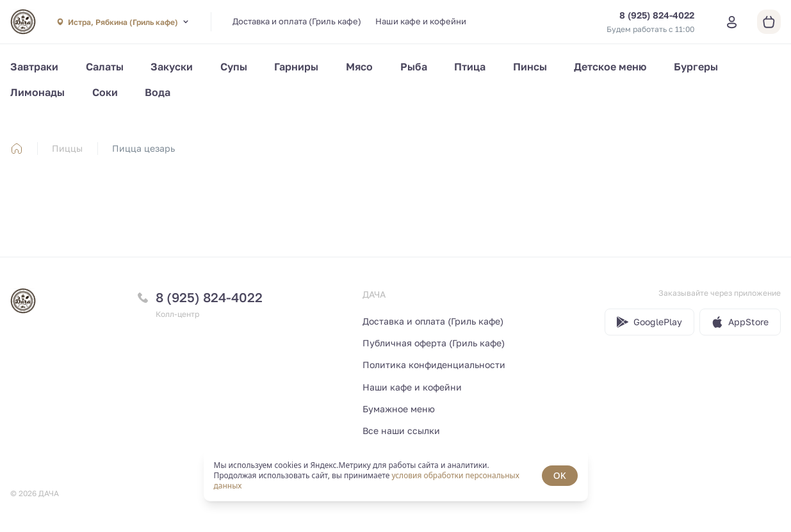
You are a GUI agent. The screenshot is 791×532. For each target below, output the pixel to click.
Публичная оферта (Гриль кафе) (434, 343)
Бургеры (696, 67)
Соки (105, 92)
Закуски (172, 67)
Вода (158, 92)
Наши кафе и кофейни (421, 21)
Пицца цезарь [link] (143, 148)
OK (560, 475)
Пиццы (67, 148)
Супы (234, 67)
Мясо (359, 67)
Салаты (105, 67)
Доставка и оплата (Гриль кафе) (297, 21)
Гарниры (296, 67)
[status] (396, 476)
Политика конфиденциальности (434, 365)
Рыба (414, 67)
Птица (470, 67)
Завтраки (34, 67)
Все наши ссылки (401, 431)
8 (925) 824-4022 (209, 297)
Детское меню (610, 67)
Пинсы (530, 67)
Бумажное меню (399, 409)
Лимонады (37, 92)
